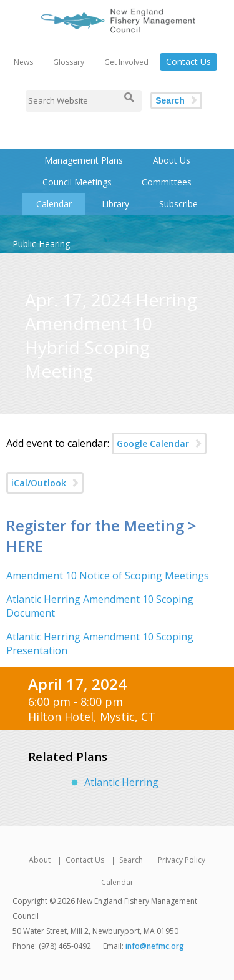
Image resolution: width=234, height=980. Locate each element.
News (23, 62)
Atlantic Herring (121, 782)
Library (115, 204)
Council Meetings (77, 182)
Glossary (69, 62)
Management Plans (84, 160)
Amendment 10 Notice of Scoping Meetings (108, 576)
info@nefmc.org (155, 946)
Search (170, 100)
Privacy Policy (182, 860)
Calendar (54, 204)
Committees (167, 182)
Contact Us (188, 61)
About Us (172, 160)
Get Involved (126, 62)
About (40, 860)
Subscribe (178, 204)
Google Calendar (153, 443)
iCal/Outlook (39, 483)
